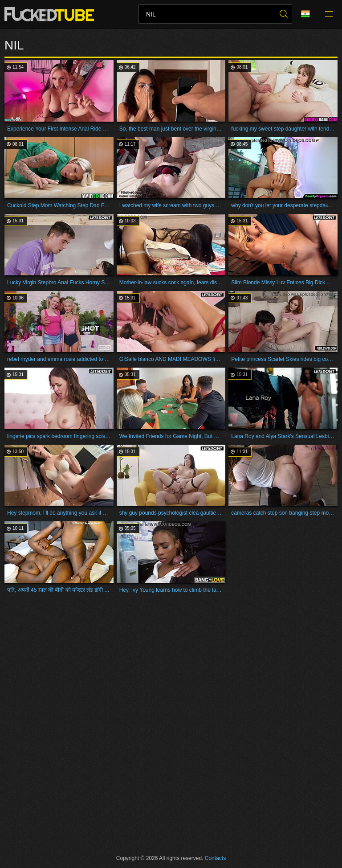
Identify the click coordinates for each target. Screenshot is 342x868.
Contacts (215, 858)
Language (305, 14)
